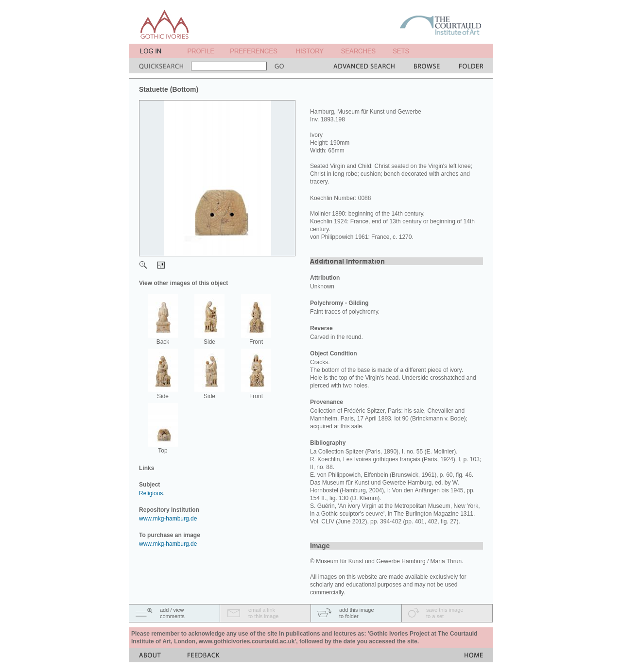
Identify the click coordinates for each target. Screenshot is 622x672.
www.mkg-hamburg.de (168, 519)
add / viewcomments (172, 613)
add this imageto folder (357, 613)
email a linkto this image (263, 613)
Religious (151, 493)
